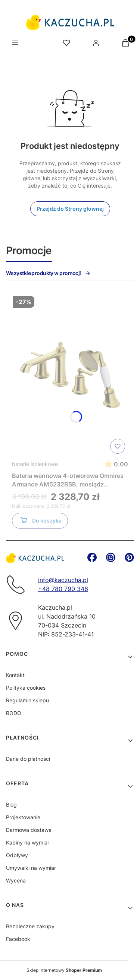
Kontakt (15, 675)
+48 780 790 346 (63, 589)
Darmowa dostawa (29, 830)
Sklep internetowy (64, 970)
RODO (14, 713)
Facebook (18, 939)
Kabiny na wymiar (28, 842)
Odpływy (17, 855)
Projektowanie (23, 817)
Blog (11, 805)
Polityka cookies (26, 688)
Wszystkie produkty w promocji (48, 273)
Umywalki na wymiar (31, 868)
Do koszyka (40, 522)
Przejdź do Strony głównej (70, 209)
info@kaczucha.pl (63, 580)
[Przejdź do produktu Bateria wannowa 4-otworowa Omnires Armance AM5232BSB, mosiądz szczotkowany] (70, 375)
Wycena (16, 880)
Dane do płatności (28, 759)
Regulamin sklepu (27, 700)
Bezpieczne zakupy (30, 926)
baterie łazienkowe (35, 464)
